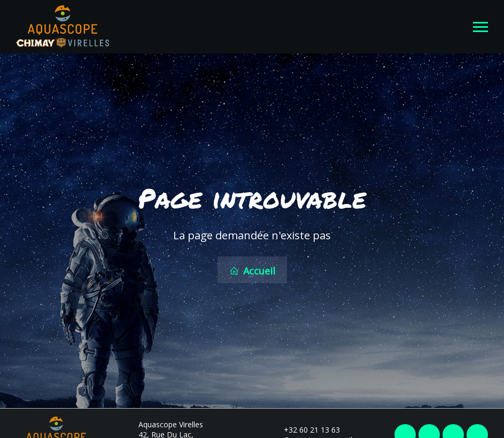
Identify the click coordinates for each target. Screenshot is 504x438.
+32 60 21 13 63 (306, 429)
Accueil (252, 270)
